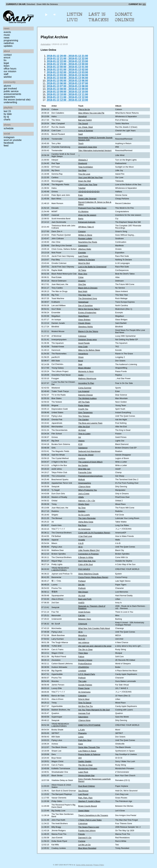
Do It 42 (82, 639)
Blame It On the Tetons (88, 331)
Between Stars (85, 619)
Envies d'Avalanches (87, 313)
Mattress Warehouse (87, 378)
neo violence (84, 642)
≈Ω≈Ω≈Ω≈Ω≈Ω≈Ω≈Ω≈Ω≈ (89, 192)
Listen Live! (75, 17)
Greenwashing (85, 483)
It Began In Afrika (86, 557)
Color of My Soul (85, 564)
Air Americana (84, 529)
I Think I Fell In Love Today (90, 820)
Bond (80, 361)
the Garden (83, 465)
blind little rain (84, 469)
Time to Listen (84, 434)
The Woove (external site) (17, 100)
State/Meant (83, 316)
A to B (81, 543)
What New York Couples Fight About (94, 628)
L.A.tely (81, 730)
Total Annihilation (86, 167)
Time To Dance (85, 703)
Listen (7, 66)
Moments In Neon (86, 371)
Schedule (9, 128)
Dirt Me (81, 585)
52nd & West (84, 699)
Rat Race (82, 525)
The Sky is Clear (85, 649)
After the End (84, 427)
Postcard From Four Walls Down (92, 208)
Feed (6, 146)
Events (7, 32)
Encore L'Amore (85, 660)
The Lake (82, 681)
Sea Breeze (83, 791)
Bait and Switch (85, 120)
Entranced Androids (87, 222)
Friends (81, 834)
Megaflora (83, 635)
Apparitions (83, 354)
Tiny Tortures (84, 416)
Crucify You (83, 409)
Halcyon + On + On (87, 501)
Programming (11, 40)
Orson (81, 357)
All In (80, 547)
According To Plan (86, 383)
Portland (82, 581)
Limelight (82, 671)
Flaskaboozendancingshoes (90, 476)
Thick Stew (83, 653)
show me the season (87, 215)
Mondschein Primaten (88, 768)
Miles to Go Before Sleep (89, 350)
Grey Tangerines (85, 412)
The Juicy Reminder (87, 518)
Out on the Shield (86, 455)
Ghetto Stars (84, 504)
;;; (79, 155)
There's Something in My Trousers (93, 815)
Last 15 (7, 111)
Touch (81, 143)
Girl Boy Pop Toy (85, 706)
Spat (80, 364)
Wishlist (8, 77)
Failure (81, 657)
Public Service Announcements (12, 93)
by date (8, 114)
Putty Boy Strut (85, 740)
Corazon (82, 231)
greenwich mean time (88, 147)
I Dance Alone (84, 487)
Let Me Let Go (84, 845)
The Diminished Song (88, 298)
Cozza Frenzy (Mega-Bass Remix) (93, 577)
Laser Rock (83, 772)
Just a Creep (84, 494)
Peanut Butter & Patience (89, 754)
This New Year (85, 295)
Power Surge (84, 688)
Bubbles (82, 511)
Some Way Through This (89, 747)
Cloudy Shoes (84, 323)
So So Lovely (84, 515)
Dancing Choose (85, 395)
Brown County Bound (87, 806)
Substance (83, 448)
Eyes (80, 195)
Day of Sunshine (85, 305)
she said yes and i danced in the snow (95, 646)
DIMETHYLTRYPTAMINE (89, 725)
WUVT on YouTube (13, 140)
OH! (80, 758)
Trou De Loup (84, 174)
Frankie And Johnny (87, 831)
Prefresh (82, 588)
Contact (8, 55)
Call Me (81, 615)
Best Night (83, 291)
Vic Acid (82, 596)
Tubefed (82, 188)
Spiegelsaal (83, 302)
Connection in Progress (88, 554)
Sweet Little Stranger (87, 199)
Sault (80, 134)
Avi (80, 437)
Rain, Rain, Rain (85, 798)
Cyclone (82, 841)
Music (7, 35)
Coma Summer (85, 388)
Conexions (83, 246)
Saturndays (83, 717)
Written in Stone (85, 235)
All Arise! (82, 430)
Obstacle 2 (83, 160)
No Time (82, 508)
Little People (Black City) (89, 550)
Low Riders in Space (87, 751)
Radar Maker (84, 405)
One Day (82, 284)
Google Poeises (85, 685)
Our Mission (10, 71)
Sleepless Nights (85, 327)
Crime (81, 277)
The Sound (83, 123)
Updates (8, 46)
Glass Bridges (84, 320)
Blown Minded (84, 368)
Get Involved (10, 89)
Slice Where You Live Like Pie (91, 113)
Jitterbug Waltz (85, 249)
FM (5, 60)
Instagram (9, 137)
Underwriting (10, 102)
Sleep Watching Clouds (88, 574)
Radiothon (9, 43)
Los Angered (84, 391)
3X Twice (82, 270)
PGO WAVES (84, 569)
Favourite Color (85, 472)
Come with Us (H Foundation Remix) (94, 533)
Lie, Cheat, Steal (85, 127)
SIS (144, 4)
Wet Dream (83, 592)
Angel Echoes (84, 612)
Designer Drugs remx (87, 339)
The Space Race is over (89, 827)
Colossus (82, 336)
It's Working (83, 211)
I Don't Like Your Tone (88, 184)
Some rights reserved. (84, 865)
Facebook (9, 143)
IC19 (80, 444)
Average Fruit (84, 713)
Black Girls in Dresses (88, 288)
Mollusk (81, 479)
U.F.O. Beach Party (87, 674)
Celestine (82, 696)
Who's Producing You (87, 490)
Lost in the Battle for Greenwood (92, 267)
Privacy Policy (99, 865)
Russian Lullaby (85, 238)
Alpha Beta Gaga (86, 522)
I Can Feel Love (85, 536)
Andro (81, 375)
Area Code (83, 347)
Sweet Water (84, 811)
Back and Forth (85, 599)
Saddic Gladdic (85, 761)
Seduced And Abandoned (89, 451)
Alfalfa (81, 497)
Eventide (82, 253)
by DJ (6, 117)
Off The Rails (84, 402)
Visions (81, 441)
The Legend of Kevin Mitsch (90, 462)
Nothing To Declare (87, 260)
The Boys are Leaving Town (90, 423)
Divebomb (83, 163)
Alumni (7, 86)
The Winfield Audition (87, 398)
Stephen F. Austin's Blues (89, 801)
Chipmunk (83, 624)
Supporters (10, 97)
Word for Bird (84, 263)
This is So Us (84, 109)
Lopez (81, 737)
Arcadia (81, 540)
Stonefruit (82, 116)
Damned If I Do (85, 838)
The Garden (83, 420)
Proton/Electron (85, 664)
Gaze (81, 744)
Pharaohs (82, 733)
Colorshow (83, 823)
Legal (6, 63)
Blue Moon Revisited (87, 848)
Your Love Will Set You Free (90, 177)
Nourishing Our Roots (88, 242)
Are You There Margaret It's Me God (94, 710)
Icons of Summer (86, 131)
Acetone (82, 458)
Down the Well (84, 181)
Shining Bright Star (86, 775)
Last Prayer (83, 256)
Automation (46, 44)
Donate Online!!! (125, 17)
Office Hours (10, 69)
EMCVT (7, 58)
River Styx (83, 274)
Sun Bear (82, 170)
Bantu (81, 219)
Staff (6, 74)
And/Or (81, 603)
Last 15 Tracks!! (99, 17)
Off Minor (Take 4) (86, 227)
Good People (84, 343)
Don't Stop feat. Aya (87, 561)
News (7, 38)
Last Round (83, 794)
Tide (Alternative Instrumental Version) (95, 150)
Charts (7, 119)
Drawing (82, 281)
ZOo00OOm (84, 667)
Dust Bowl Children (87, 786)
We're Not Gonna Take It (89, 309)
